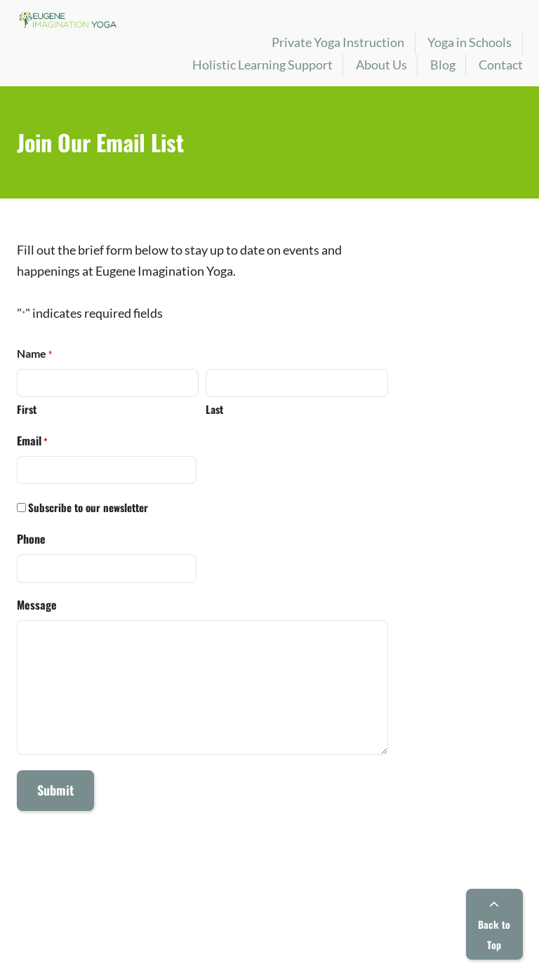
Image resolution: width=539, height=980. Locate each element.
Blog (443, 65)
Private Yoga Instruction (338, 42)
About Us (381, 65)
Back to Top (494, 926)
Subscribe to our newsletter (88, 507)
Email (32, 441)
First (27, 409)
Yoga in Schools (470, 42)
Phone (31, 539)
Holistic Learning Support (262, 65)
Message (37, 605)
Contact (501, 65)
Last (214, 409)
